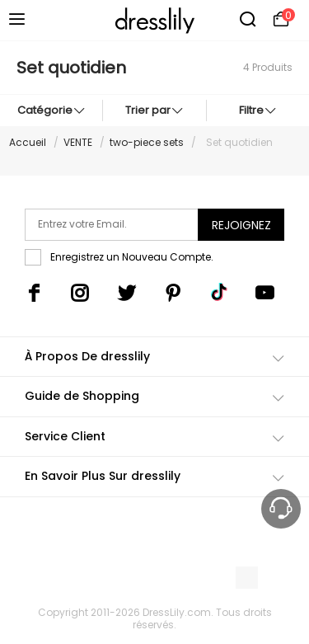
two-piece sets (147, 142)
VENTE (78, 142)
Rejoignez (241, 225)
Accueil (28, 142)
